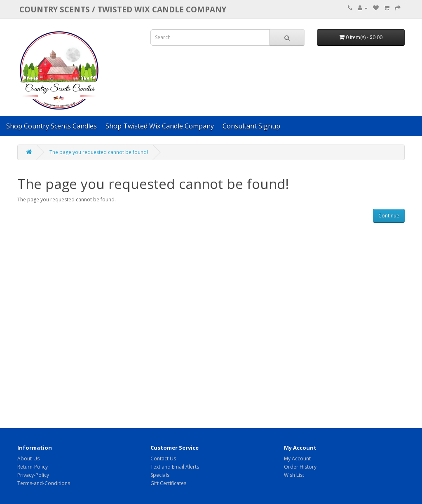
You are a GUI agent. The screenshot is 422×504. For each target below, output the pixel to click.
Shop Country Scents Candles (52, 126)
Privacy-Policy (33, 475)
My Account (297, 458)
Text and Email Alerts (175, 467)
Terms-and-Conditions (44, 483)
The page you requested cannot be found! (99, 152)
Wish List (294, 475)
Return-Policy (33, 467)
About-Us (28, 458)
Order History (300, 467)
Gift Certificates (168, 483)
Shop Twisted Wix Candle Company (160, 126)
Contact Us (163, 458)
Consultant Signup (251, 126)
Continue (389, 216)
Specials (160, 475)
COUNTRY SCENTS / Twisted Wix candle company (123, 9)
